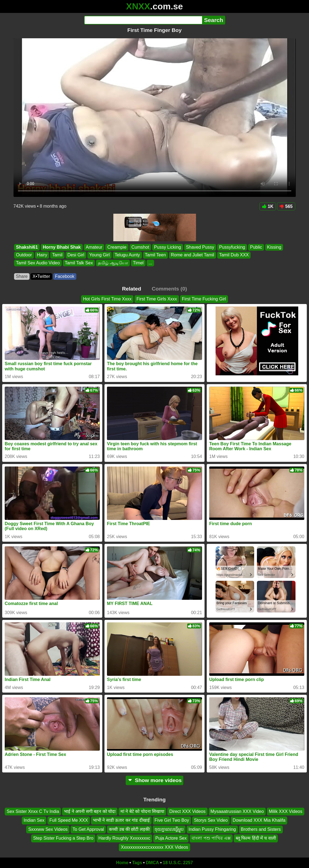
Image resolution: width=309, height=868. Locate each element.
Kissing (274, 247)
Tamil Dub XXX (234, 255)
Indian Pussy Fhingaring (212, 829)
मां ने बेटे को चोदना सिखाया (142, 811)
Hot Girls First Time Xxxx (107, 299)
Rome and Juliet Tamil (192, 255)
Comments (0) (169, 289)
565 (286, 206)
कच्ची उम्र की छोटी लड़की (129, 829)
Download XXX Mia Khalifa (259, 820)
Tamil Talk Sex (79, 263)
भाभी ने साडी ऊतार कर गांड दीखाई (121, 820)
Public (256, 247)
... (150, 263)
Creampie (117, 247)
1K (268, 206)
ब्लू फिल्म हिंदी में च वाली (256, 838)
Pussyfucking (232, 247)
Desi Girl (76, 255)
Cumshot (140, 247)
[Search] (143, 20)
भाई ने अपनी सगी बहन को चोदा (90, 811)
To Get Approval (88, 829)
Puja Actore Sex (171, 838)
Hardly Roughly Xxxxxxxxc (124, 838)
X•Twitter (41, 276)
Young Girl (99, 255)
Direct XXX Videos (187, 811)
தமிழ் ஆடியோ (113, 263)
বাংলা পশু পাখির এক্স (211, 838)
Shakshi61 (27, 247)
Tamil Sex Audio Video (38, 263)
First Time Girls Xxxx (157, 299)
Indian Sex (34, 820)
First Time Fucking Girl (204, 299)
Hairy (42, 255)
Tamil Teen (155, 255)
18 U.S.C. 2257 (178, 863)
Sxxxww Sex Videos (48, 829)
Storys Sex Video (211, 820)
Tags (137, 863)
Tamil (57, 255)
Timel (138, 263)
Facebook (65, 276)
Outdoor (24, 255)
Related (132, 289)
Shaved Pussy (200, 247)
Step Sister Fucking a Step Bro (63, 838)
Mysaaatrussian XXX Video (237, 811)
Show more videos (154, 780)
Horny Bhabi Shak (62, 247)
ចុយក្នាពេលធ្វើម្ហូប (169, 829)
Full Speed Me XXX (69, 820)
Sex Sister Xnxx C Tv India (33, 811)
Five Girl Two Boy (172, 820)
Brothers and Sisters (261, 829)
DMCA (152, 863)
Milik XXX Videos (286, 811)
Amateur (94, 247)
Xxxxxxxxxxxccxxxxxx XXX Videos (154, 847)
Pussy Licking (167, 247)
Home (122, 863)
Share (22, 276)
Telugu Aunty (127, 255)
